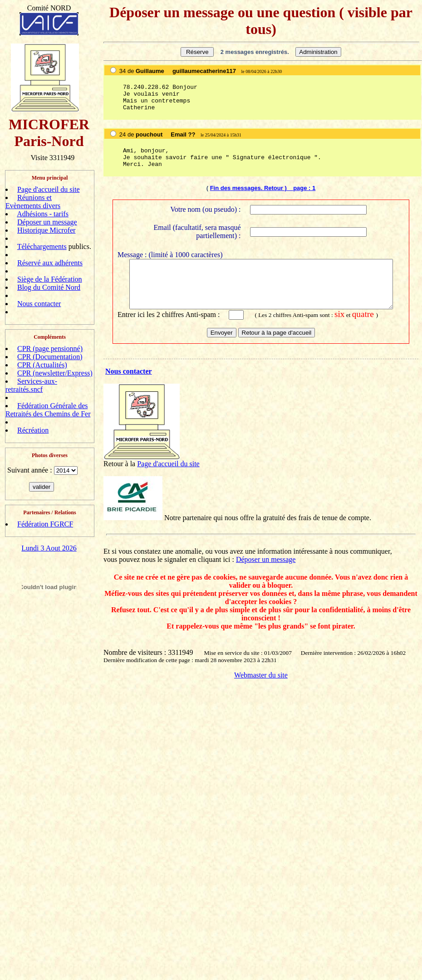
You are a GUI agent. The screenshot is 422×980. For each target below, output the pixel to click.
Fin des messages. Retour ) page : (261, 188)
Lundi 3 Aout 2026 (49, 548)
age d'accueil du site (170, 470)
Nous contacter (39, 304)
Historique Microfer (46, 230)
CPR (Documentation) (50, 357)
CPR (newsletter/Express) (55, 373)
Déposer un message (47, 222)
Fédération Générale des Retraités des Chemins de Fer (48, 410)
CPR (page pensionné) (50, 349)
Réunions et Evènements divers (33, 202)
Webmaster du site (261, 681)
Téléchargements (42, 246)
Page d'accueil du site (49, 189)
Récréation (33, 430)
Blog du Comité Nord (49, 287)
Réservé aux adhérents (50, 263)
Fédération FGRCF (45, 524)
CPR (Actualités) (42, 365)
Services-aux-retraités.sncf (31, 385)
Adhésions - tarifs (43, 214)
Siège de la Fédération (50, 279)
